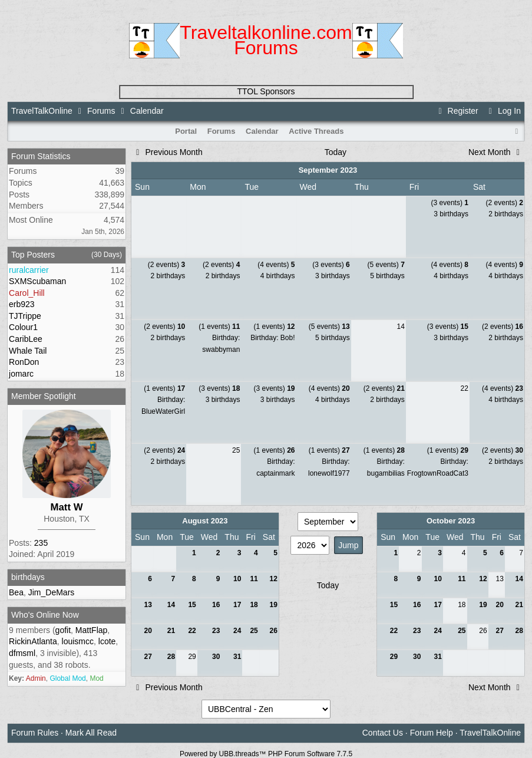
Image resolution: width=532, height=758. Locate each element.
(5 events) (386, 265)
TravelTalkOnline (42, 111)
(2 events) (505, 203)
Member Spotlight (44, 396)
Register (457, 111)
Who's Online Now (45, 615)
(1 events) (219, 327)
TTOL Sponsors (266, 91)
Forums (101, 111)
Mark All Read (91, 733)
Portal (186, 131)
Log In (503, 111)
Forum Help (432, 733)
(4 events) (276, 265)
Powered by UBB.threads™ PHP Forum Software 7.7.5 (266, 754)
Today (336, 152)
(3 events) (450, 203)
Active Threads (316, 131)
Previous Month (168, 152)
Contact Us (383, 733)
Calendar (262, 131)
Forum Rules (35, 733)
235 (41, 543)
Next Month (496, 152)
